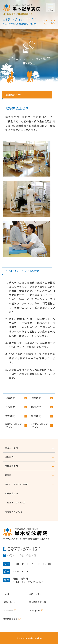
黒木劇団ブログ (10, 619)
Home (6, 594)
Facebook (8, 611)
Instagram (35, 611)
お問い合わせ (9, 602)
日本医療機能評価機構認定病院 (18, 14)
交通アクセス (35, 594)
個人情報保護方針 (38, 602)
